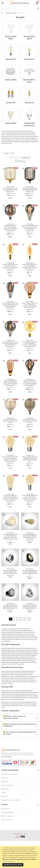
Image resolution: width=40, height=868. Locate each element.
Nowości (4, 793)
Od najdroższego (20, 161)
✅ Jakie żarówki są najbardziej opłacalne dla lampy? (19, 733)
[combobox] (20, 8)
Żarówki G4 (29, 103)
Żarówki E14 (29, 59)
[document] (20, 857)
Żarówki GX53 (11, 80)
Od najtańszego (25, 158)
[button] (4, 169)
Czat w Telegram (7, 816)
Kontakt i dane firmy (7, 820)
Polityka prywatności (7, 785)
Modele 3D (5, 796)
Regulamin (4, 782)
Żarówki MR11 (11, 123)
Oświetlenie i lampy (11, 13)
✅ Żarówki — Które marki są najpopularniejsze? (14, 717)
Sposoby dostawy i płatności (10, 774)
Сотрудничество (16, 800)
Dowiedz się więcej (8, 861)
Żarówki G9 (11, 103)
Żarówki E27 (11, 59)
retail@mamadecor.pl (7, 812)
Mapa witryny (5, 789)
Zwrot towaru (5, 778)
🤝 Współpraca (6, 800)
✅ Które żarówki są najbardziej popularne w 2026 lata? (20, 725)
